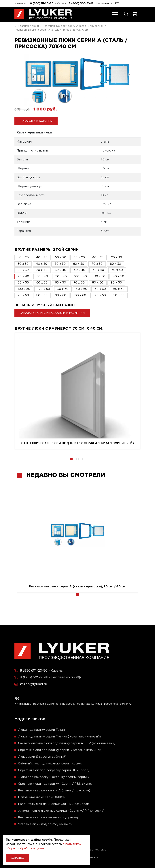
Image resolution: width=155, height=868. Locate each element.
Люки (35, 26)
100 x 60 (80, 295)
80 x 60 (42, 295)
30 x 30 (23, 264)
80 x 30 (116, 264)
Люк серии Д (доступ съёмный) (42, 757)
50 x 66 (119, 295)
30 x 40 (61, 270)
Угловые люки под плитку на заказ (45, 824)
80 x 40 (42, 276)
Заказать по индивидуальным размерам (52, 313)
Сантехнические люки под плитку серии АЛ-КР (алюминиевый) (77, 443)
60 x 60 (119, 289)
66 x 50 (61, 283)
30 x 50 (100, 276)
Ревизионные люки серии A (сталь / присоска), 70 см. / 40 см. (77, 587)
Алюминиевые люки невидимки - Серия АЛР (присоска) (61, 811)
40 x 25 (98, 258)
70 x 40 (23, 276)
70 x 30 (97, 264)
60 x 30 (79, 264)
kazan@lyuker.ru (34, 684)
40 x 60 (82, 289)
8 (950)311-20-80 (42, 3)
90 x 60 (61, 295)
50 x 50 (23, 283)
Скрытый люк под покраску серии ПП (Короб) (54, 770)
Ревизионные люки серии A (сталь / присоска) (73, 26)
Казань (20, 3)
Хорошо (18, 858)
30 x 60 (63, 289)
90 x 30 (23, 270)
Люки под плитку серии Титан (41, 730)
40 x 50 (118, 276)
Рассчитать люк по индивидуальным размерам (54, 804)
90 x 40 (61, 276)
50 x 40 (98, 270)
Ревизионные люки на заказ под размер (49, 818)
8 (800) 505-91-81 (81, 3)
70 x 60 (23, 295)
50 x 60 (100, 289)
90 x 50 (116, 283)
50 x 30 (60, 264)
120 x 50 (44, 289)
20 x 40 (42, 270)
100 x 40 (81, 276)
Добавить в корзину (36, 121)
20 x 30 (116, 258)
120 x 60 (100, 295)
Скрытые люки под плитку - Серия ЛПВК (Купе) (55, 784)
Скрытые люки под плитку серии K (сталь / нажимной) (60, 750)
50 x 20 (61, 258)
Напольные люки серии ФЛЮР (42, 797)
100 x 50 (24, 289)
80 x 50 (98, 283)
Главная (22, 26)
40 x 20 (42, 258)
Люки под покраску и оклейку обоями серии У (54, 777)
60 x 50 (42, 283)
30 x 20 (23, 258)
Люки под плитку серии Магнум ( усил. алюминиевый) (59, 737)
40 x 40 (79, 270)
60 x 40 (117, 270)
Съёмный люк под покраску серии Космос (50, 764)
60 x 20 (79, 258)
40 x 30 (42, 264)
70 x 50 (79, 283)
